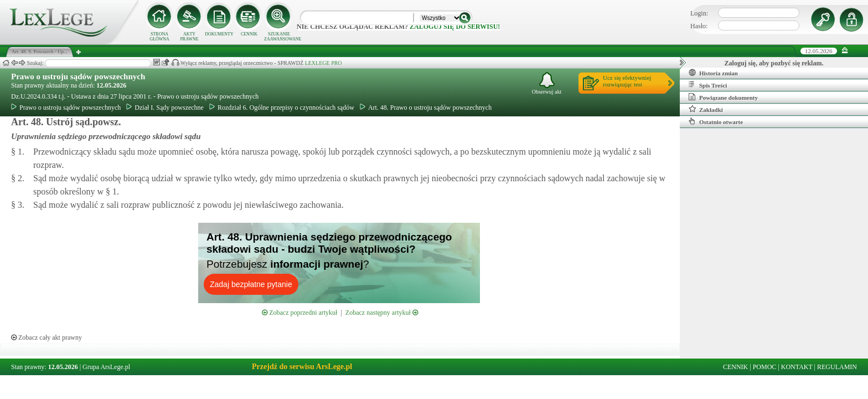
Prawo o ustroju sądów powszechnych (78, 76)
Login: (699, 13)
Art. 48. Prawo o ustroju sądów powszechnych (426, 108)
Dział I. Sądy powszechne (165, 108)
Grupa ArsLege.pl (106, 367)
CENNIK (249, 34)
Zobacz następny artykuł (382, 313)
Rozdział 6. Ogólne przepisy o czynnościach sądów (282, 108)
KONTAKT (797, 367)
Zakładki (706, 109)
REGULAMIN (837, 367)
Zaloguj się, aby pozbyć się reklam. (774, 63)
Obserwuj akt (547, 83)
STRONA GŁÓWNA (159, 37)
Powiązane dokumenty (723, 97)
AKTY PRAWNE (189, 37)
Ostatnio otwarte (716, 121)
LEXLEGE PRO (324, 63)
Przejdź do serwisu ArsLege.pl (302, 367)
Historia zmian (713, 73)
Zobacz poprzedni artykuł (299, 313)
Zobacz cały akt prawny (46, 337)
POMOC (765, 367)
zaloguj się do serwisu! (455, 27)
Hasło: (699, 26)
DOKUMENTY (219, 34)
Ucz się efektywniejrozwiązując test (627, 81)
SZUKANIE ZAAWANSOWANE (279, 37)
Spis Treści (708, 85)
